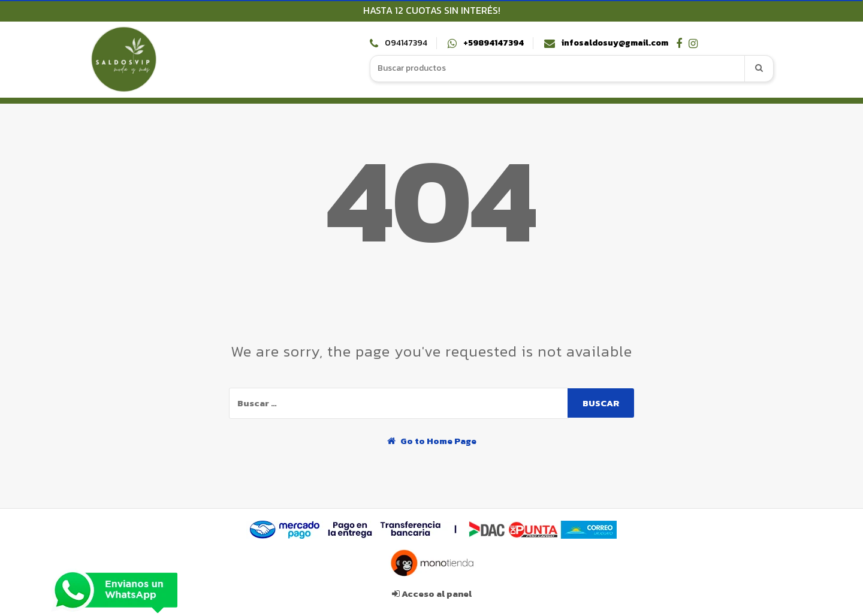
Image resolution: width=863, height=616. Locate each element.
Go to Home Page (432, 441)
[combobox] (558, 69)
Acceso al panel (432, 594)
